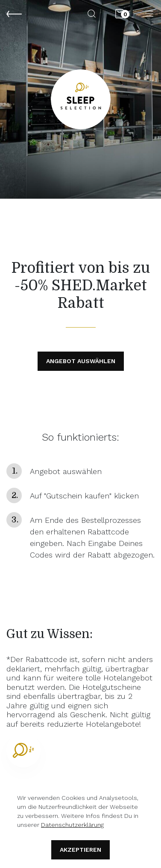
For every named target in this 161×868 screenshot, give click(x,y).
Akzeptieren (80, 850)
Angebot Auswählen (81, 361)
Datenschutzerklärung (72, 825)
